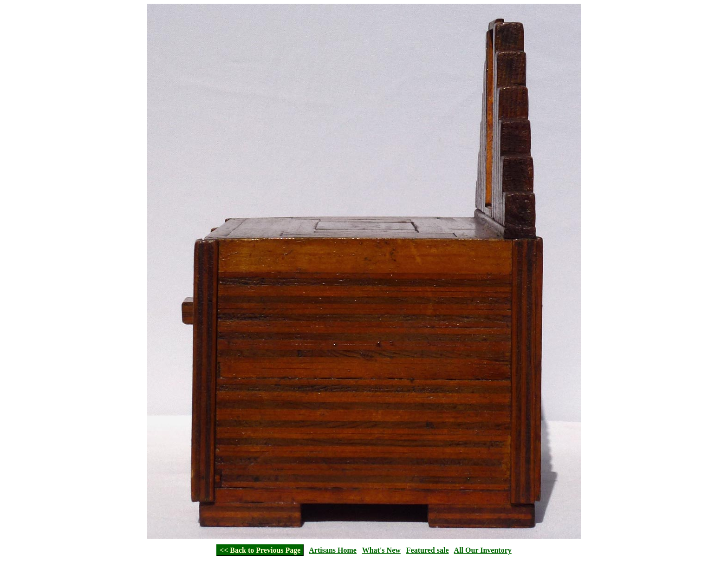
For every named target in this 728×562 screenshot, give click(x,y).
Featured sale (428, 550)
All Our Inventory (483, 550)
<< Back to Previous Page (260, 550)
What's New (381, 550)
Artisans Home (333, 550)
